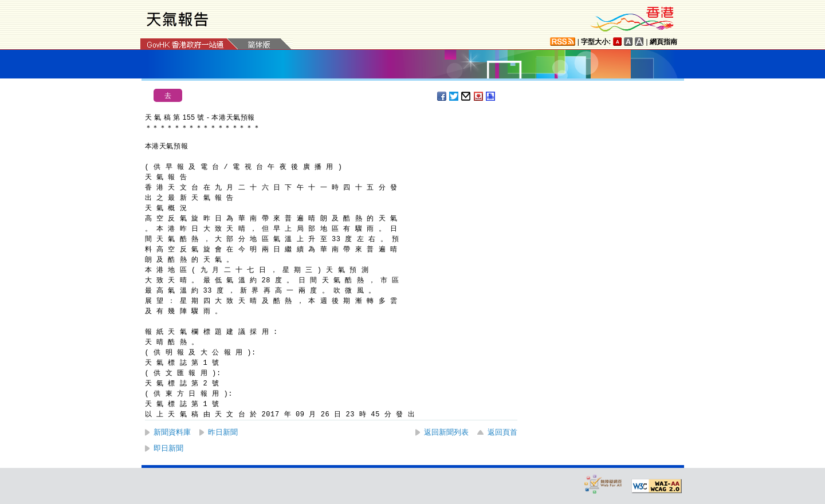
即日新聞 (168, 448)
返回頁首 (502, 432)
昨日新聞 (223, 432)
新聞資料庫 (172, 432)
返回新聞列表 (446, 432)
